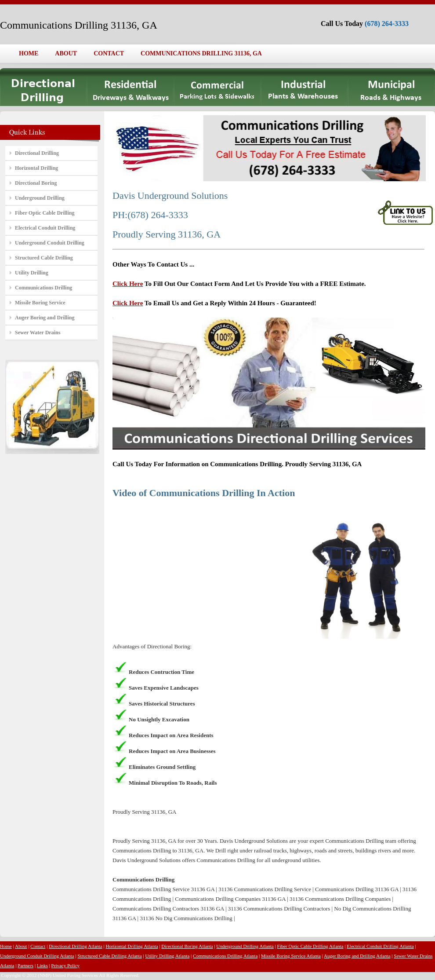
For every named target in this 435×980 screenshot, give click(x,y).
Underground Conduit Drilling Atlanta (37, 956)
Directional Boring (36, 183)
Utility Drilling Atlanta (168, 956)
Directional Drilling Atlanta (76, 946)
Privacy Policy (65, 965)
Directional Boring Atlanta (187, 946)
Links (42, 965)
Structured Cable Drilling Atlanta (109, 956)
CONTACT (109, 53)
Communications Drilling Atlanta (225, 956)
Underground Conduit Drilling (50, 243)
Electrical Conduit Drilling (45, 228)
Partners (25, 965)
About (21, 946)
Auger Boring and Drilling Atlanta (357, 956)
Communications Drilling (43, 288)
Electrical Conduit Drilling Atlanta (380, 946)
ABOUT (66, 53)
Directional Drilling (37, 153)
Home (6, 946)
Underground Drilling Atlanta (245, 946)
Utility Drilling (32, 273)
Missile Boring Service (40, 303)
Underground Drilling (40, 198)
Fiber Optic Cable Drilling (45, 213)
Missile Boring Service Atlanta (291, 956)
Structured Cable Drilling (44, 258)
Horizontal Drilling (36, 168)
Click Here (128, 284)
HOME (29, 53)
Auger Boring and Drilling (45, 318)
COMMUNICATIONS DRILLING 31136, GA (201, 53)
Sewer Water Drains (38, 333)
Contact (38, 946)
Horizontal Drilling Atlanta (132, 946)
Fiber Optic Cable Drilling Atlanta (310, 946)
